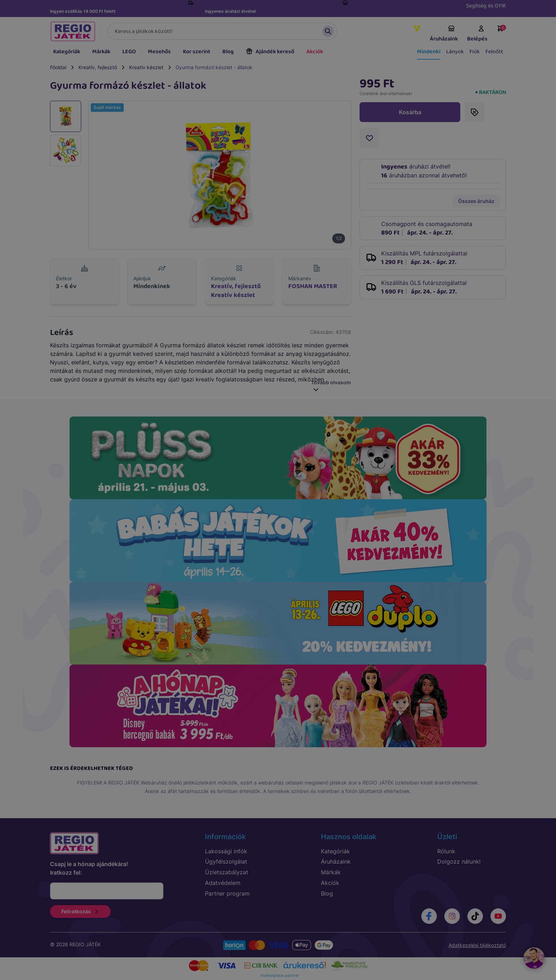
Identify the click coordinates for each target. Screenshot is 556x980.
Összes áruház (476, 201)
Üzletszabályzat (227, 872)
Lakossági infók (226, 851)
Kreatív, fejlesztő (98, 67)
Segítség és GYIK (486, 5)
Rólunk (446, 851)
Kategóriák (67, 52)
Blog (228, 52)
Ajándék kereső (270, 52)
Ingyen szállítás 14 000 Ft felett (83, 11)
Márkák (101, 52)
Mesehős (159, 52)
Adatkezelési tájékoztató (477, 945)
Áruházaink (444, 34)
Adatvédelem (223, 883)
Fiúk (475, 52)
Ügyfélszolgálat (226, 861)
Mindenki (429, 52)
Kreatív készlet (146, 67)
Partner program (227, 893)
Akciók (315, 52)
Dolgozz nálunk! (459, 861)
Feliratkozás (80, 911)
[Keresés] (222, 31)
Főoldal (58, 67)
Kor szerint (197, 52)
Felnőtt (494, 52)
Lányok (455, 52)
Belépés (477, 34)
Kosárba (410, 112)
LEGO (129, 52)
